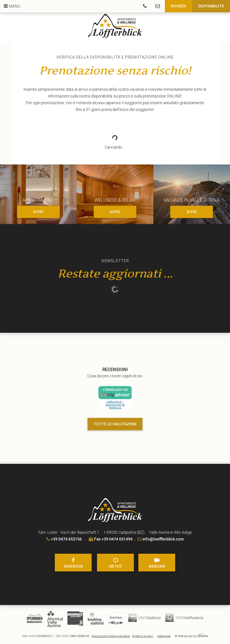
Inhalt (115, 292)
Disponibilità (211, 6)
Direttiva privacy (143, 636)
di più (38, 212)
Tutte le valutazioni (115, 424)
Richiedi (178, 6)
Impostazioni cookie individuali (111, 636)
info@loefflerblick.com (161, 539)
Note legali (164, 636)
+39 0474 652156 (64, 539)
